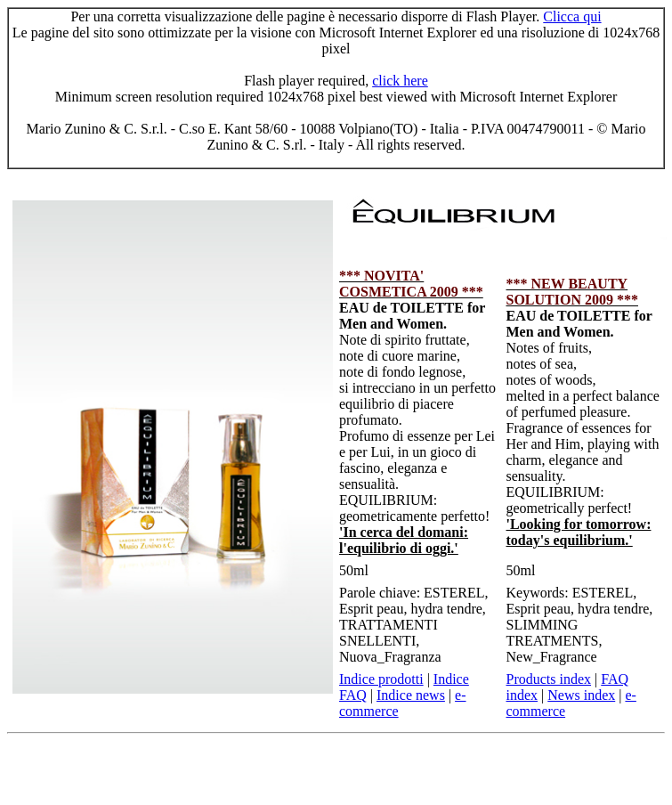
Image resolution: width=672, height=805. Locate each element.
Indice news (411, 695)
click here (400, 81)
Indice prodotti (381, 679)
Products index (549, 679)
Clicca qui (572, 16)
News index (581, 695)
